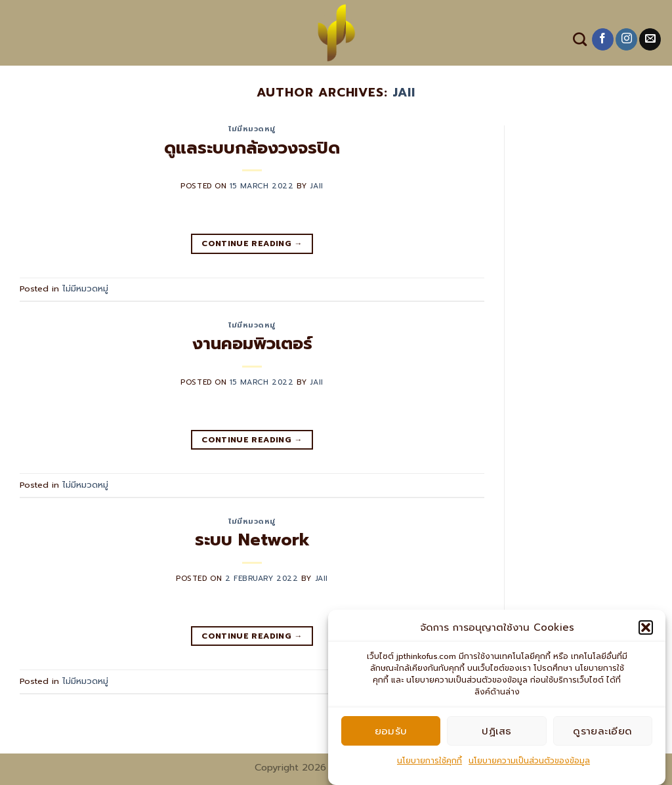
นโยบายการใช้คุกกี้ (430, 766)
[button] (646, 633)
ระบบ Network (252, 540)
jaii (404, 93)
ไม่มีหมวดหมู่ (252, 129)
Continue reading (252, 244)
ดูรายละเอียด (603, 736)
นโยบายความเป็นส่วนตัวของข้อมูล (529, 766)
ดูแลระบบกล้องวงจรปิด (252, 148)
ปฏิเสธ (496, 736)
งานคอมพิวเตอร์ (252, 344)
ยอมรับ (391, 736)
